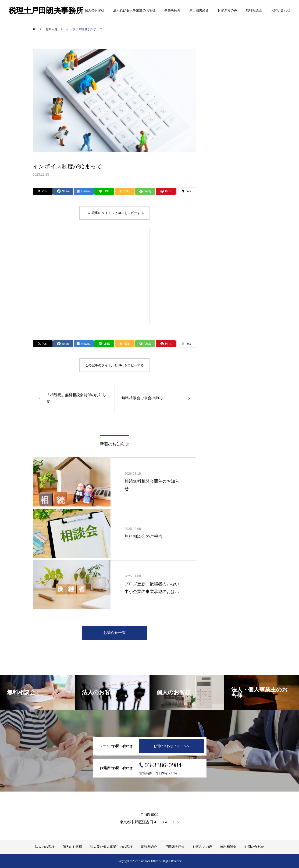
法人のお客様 (66, 10)
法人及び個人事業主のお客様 (134, 10)
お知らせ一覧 (114, 633)
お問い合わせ (281, 10)
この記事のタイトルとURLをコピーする (114, 213)
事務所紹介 (172, 10)
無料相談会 (254, 10)
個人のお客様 (95, 10)
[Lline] (104, 191)
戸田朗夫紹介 (199, 10)
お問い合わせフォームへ (171, 746)
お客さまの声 (227, 10)
